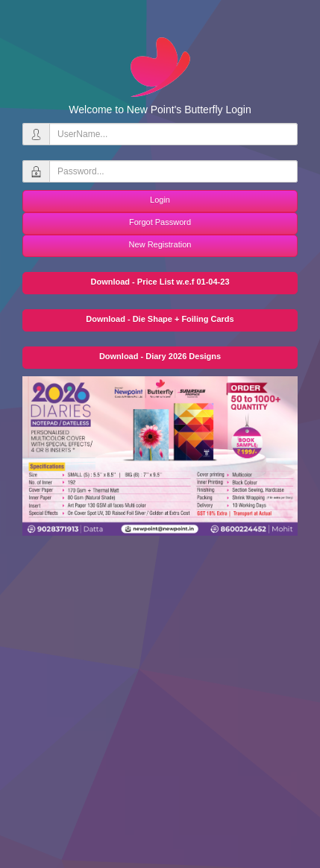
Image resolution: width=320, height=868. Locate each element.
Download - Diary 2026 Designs (160, 356)
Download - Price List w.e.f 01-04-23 (160, 282)
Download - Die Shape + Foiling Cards (160, 319)
